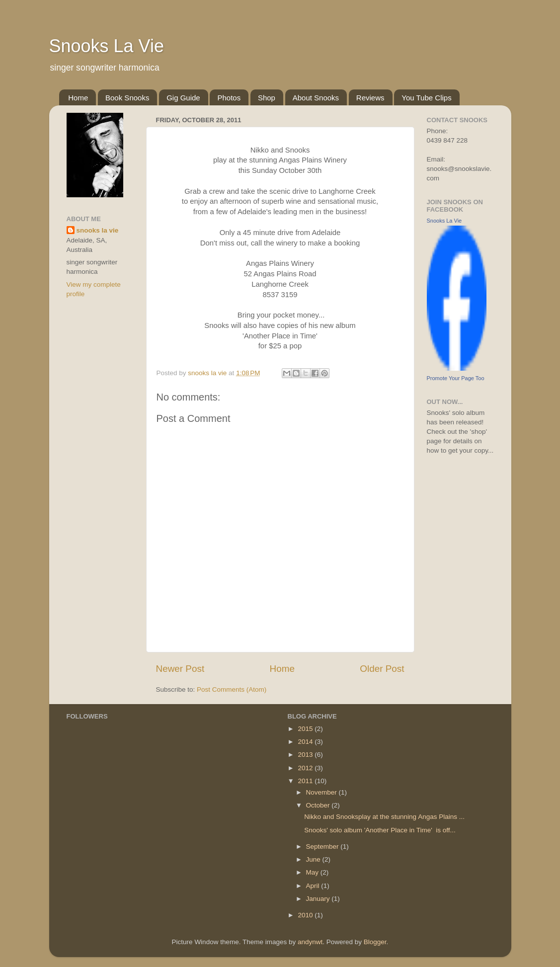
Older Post (382, 669)
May (313, 872)
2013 (306, 755)
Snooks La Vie (107, 46)
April (314, 886)
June (314, 859)
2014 (306, 742)
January (319, 899)
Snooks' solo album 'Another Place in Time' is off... (380, 830)
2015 (306, 729)
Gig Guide (183, 98)
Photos (229, 98)
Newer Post (180, 669)
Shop (267, 98)
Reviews (370, 98)
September (323, 846)
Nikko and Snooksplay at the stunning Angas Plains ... (384, 817)
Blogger (375, 942)
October (319, 805)
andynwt (310, 942)
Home (78, 98)
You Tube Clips (426, 98)
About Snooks (316, 98)
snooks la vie (98, 230)
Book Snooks (127, 98)
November (322, 792)
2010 (306, 915)
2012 (306, 768)
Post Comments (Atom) (232, 689)
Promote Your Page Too (456, 378)
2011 (306, 781)
